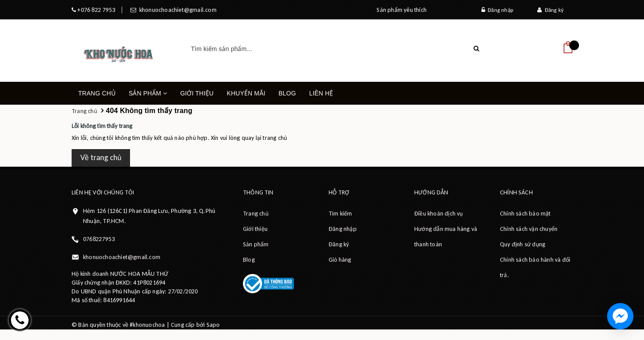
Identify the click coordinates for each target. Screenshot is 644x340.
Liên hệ (321, 93)
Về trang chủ (101, 157)
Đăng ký (550, 10)
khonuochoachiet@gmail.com (176, 10)
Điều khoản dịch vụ (439, 214)
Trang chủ (97, 93)
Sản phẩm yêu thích (402, 10)
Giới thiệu (197, 93)
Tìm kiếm (340, 214)
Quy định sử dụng (523, 244)
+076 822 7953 (96, 10)
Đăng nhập (497, 10)
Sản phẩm (148, 97)
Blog (287, 93)
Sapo (213, 325)
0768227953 (99, 239)
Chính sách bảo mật (525, 214)
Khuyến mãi (246, 93)
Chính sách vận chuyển (529, 229)
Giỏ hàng (340, 260)
